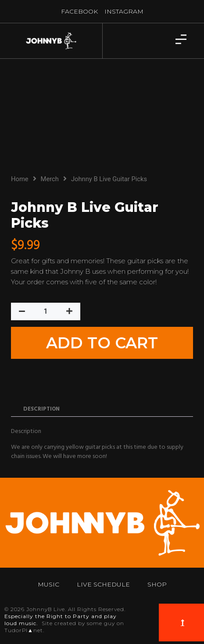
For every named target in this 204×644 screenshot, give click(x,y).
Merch (50, 179)
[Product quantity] (46, 311)
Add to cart (102, 343)
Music (48, 584)
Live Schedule (103, 584)
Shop (157, 584)
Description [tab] (41, 409)
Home (20, 179)
